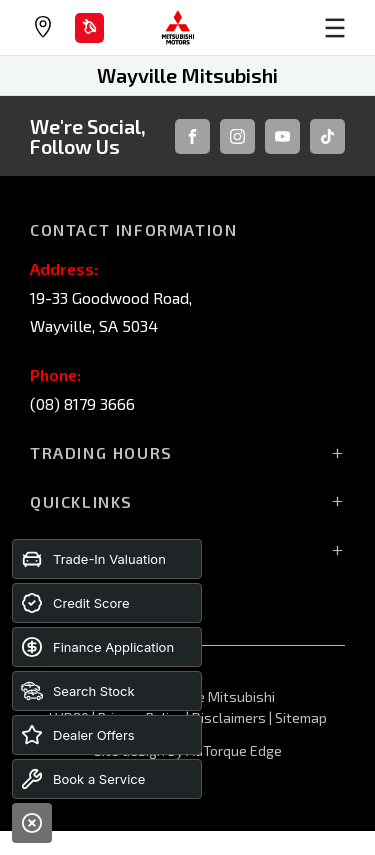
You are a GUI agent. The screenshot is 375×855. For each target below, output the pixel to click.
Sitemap (301, 717)
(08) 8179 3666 (82, 403)
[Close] (32, 823)
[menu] (296, 28)
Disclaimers (230, 717)
